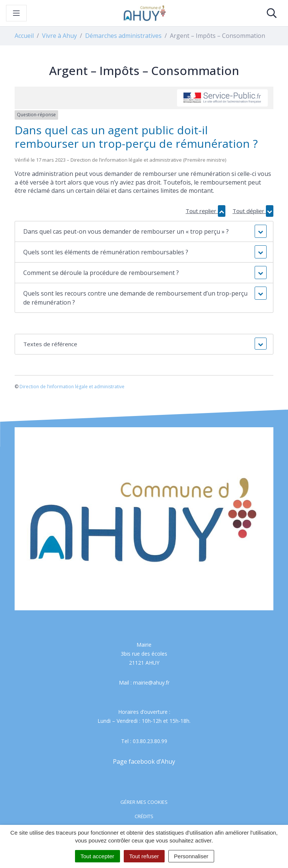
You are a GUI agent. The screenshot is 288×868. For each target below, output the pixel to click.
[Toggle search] (272, 13)
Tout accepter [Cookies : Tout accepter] (97, 856)
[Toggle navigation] (16, 13)
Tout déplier (253, 211)
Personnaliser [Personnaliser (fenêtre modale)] (191, 856)
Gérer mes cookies (144, 802)
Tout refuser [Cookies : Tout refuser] (144, 856)
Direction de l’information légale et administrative (72, 387)
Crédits (144, 816)
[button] (144, 231)
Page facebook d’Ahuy (144, 761)
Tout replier (205, 211)
